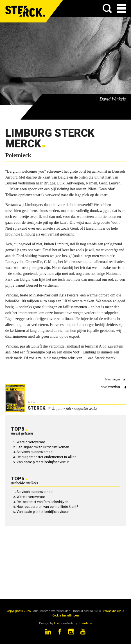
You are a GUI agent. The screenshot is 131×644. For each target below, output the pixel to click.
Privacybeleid (112, 611)
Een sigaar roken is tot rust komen (43, 447)
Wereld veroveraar (31, 442)
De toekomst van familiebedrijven (42, 502)
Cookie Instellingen (66, 616)
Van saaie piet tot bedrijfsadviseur (43, 462)
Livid (57, 623)
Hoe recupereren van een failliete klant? (47, 507)
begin (116, 379)
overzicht (114, 387)
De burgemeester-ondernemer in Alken (47, 457)
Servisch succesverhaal (35, 452)
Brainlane (85, 623)
